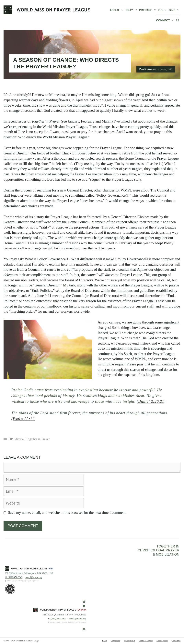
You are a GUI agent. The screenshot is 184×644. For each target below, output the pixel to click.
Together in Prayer (38, 439)
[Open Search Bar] (178, 20)
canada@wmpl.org (77, 619)
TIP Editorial (16, 439)
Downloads (115, 641)
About (117, 10)
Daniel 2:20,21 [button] (151, 401)
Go (163, 10)
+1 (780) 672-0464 (57, 619)
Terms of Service (146, 641)
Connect (166, 20)
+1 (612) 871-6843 (14, 577)
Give (175, 10)
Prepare (148, 10)
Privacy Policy (130, 641)
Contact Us (176, 641)
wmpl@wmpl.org (34, 577)
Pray (132, 10)
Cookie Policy (162, 641)
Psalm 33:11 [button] (23, 419)
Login (105, 641)
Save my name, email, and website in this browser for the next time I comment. (67, 513)
